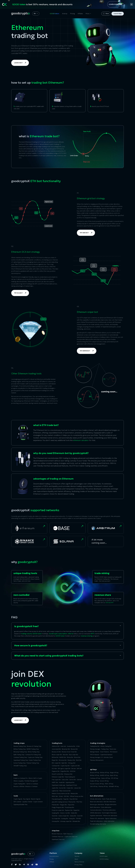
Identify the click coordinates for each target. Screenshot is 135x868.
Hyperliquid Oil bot (72, 785)
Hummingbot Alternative (109, 813)
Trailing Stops (19, 743)
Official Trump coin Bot (76, 796)
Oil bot (61, 796)
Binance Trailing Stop (20, 746)
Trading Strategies (98, 743)
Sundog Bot (65, 818)
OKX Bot (66, 796)
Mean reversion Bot (65, 791)
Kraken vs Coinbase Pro (21, 778)
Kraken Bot (70, 788)
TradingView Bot (95, 746)
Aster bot (63, 746)
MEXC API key (109, 784)
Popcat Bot (71, 805)
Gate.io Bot (65, 780)
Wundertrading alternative (98, 824)
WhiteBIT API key (114, 786)
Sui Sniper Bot (56, 818)
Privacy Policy (78, 865)
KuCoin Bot (62, 788)
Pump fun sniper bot (58, 810)
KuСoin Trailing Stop (20, 763)
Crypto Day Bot (65, 766)
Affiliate (80, 14)
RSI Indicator (114, 752)
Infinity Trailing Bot (106, 746)
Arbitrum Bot (56, 746)
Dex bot (74, 769)
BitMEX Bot (63, 757)
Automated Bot (56, 749)
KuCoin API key (104, 781)
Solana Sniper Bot (64, 816)
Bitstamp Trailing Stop (20, 752)
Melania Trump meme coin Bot (61, 793)
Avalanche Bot (71, 746)
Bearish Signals (36, 799)
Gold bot (79, 780)
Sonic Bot (80, 816)
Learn (16, 775)
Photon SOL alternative (97, 818)
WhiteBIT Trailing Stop (20, 766)
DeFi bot (79, 769)
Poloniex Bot (55, 805)
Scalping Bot (56, 813)
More (87, 14)
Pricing (72, 14)
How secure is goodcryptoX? (31, 646)
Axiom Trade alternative (109, 799)
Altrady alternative (96, 799)
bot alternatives (97, 796)
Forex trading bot (70, 777)
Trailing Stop (105, 749)
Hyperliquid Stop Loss (58, 839)
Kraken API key (94, 781)
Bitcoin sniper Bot (57, 755)
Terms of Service (79, 862)
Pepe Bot (66, 799)
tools (16, 796)
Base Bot (65, 755)
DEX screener (17, 802)
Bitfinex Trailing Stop (20, 749)
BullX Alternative (95, 807)
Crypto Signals (18, 799)
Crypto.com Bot (75, 766)
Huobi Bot (62, 782)
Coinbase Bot (56, 766)
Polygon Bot (63, 805)
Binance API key (95, 773)
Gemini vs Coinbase (32, 784)
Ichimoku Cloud (108, 757)
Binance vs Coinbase (31, 786)
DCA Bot (54, 769)
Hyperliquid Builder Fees (21, 804)
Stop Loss (56, 831)
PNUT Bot (79, 802)
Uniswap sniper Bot (66, 821)
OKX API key (94, 786)
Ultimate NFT (110, 603)
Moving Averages (95, 749)
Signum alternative (111, 818)
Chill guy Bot (72, 763)
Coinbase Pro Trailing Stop (33, 755)
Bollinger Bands (95, 752)
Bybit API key (114, 775)
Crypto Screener (38, 802)
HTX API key (115, 778)
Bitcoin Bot (77, 757)
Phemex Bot (72, 802)
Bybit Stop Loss (68, 834)
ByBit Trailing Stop (19, 755)
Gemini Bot (73, 780)
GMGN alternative (96, 813)
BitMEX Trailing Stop (33, 749)
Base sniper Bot (74, 755)
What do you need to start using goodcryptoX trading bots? (49, 656)
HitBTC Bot (55, 782)
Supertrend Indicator (106, 755)
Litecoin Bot (77, 788)
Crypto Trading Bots (19, 784)
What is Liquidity (19, 781)
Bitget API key (114, 773)
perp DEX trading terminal (60, 802)
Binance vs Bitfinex (19, 786)
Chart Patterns (105, 752)
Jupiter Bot (55, 788)
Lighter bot (55, 791)
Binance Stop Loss (57, 834)
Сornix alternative (106, 807)
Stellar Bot (74, 813)
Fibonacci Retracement (97, 760)
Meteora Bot (74, 793)
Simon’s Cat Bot (65, 813)
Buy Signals (27, 799)
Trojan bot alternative (96, 821)
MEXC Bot (55, 796)
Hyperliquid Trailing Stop (21, 760)
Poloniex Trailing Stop (33, 763)
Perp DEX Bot (74, 799)
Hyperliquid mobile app (58, 785)
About (76, 859)
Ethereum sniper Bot (58, 777)
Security (77, 856)
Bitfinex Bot (55, 757)
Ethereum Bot (68, 774)
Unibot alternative (109, 821)
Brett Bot (79, 760)
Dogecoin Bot (56, 771)
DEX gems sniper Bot (64, 769)
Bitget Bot (55, 760)
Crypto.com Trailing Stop (35, 757)
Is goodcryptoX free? (26, 626)
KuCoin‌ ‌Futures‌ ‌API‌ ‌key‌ (97, 784)
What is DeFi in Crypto (35, 778)
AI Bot (78, 746)
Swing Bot (72, 818)
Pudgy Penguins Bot (58, 807)
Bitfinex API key (105, 773)
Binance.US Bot (56, 752)
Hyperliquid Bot (70, 782)
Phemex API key (103, 786)
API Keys (93, 769)
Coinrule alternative (96, 810)
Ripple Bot (76, 810)
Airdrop (65, 14)
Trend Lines (113, 749)
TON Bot (78, 818)
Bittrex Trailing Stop (34, 752)
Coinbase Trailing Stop (20, 757)
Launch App (118, 14)
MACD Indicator (95, 755)
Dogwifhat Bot (65, 771)
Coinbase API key (95, 778)
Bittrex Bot (70, 757)
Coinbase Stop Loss (58, 837)
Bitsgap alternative (111, 804)
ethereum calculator (81, 440)
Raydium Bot (69, 810)
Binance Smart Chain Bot (69, 752)
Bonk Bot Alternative (110, 802)
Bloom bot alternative (96, 802)
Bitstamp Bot (63, 760)
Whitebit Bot (76, 821)
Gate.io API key (106, 778)
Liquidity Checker (27, 802)
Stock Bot (55, 816)
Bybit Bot (64, 763)
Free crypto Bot (56, 780)
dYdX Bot (73, 771)
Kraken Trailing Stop (35, 760)
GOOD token (55, 14)
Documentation (54, 856)
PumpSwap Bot (69, 807)
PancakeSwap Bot (57, 799)
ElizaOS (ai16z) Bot (58, 774)
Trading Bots (57, 743)
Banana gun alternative (97, 804)
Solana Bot (73, 816)
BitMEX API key (105, 775)
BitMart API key (95, 775)
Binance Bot (74, 749)
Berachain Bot (66, 749)
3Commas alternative (109, 810)
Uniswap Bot (56, 821)
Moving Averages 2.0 (96, 757)
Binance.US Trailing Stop (34, 746)
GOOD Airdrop (104, 859)
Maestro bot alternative (110, 816)
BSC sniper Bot (56, 763)
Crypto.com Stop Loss (71, 837)
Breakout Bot (71, 760)
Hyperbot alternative (96, 816)
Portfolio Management (31, 781)
